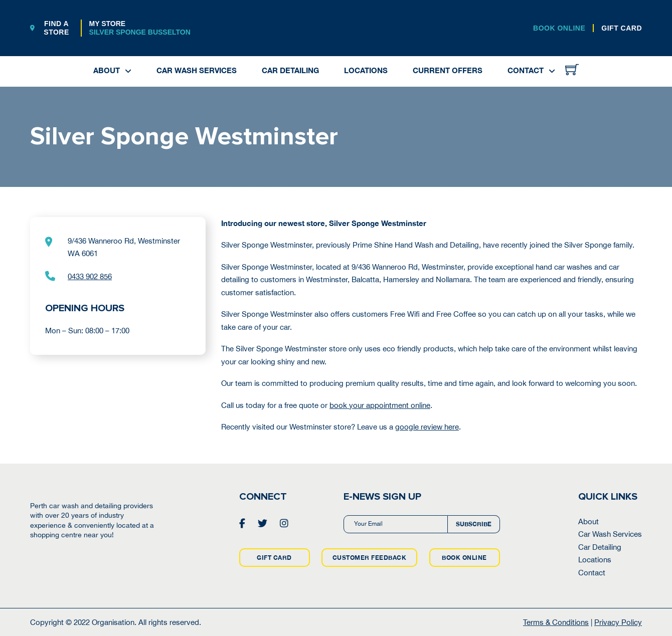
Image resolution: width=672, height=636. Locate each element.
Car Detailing (290, 70)
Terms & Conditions (556, 622)
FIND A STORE (50, 28)
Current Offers (448, 70)
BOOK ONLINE (559, 28)
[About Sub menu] (128, 71)
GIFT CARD (622, 28)
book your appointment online (380, 405)
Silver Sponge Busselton (140, 32)
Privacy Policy (618, 622)
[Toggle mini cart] (572, 69)
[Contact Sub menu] (552, 71)
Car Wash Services (197, 70)
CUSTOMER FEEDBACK (370, 558)
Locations (366, 70)
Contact (526, 70)
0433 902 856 (90, 276)
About (107, 70)
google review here (427, 427)
